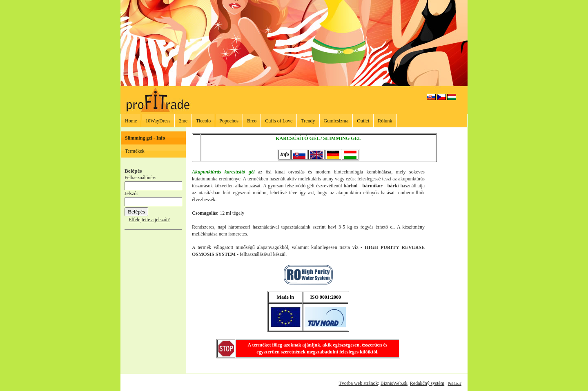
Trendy (308, 121)
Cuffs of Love (279, 121)
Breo (252, 121)
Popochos (229, 121)
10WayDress (158, 121)
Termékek (135, 151)
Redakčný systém (427, 383)
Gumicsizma (336, 121)
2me (183, 121)
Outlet (363, 121)
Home (131, 121)
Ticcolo (203, 121)
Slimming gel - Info (145, 138)
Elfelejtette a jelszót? (149, 220)
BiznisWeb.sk (394, 383)
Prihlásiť (455, 383)
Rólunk (385, 121)
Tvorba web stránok (358, 383)
